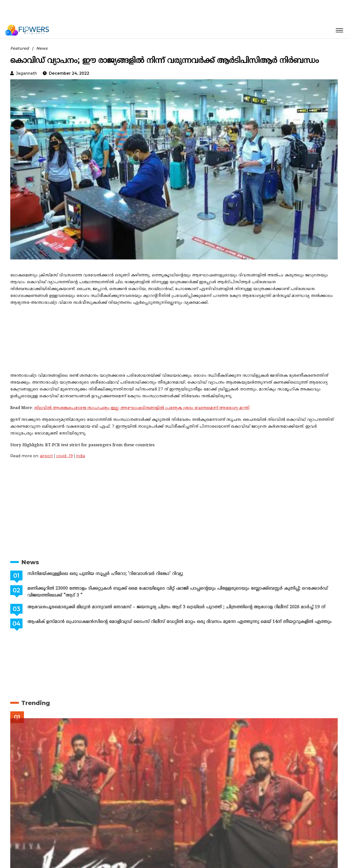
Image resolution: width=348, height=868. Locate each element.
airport (46, 456)
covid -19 (65, 456)
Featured (20, 48)
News (42, 48)
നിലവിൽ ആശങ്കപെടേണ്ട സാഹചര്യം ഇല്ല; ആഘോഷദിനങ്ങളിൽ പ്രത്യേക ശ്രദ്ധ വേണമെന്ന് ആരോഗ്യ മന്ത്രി (142, 408)
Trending (36, 703)
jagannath (26, 73)
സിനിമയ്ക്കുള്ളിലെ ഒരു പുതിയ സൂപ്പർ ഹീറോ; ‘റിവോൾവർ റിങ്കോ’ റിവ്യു (105, 574)
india (81, 456)
